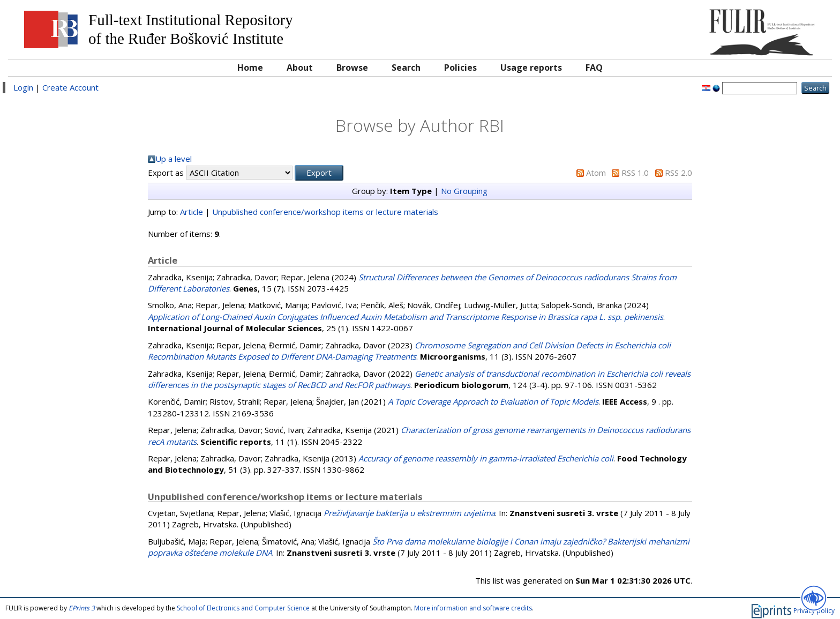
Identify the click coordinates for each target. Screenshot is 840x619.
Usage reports (531, 68)
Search (406, 68)
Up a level (174, 159)
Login (23, 87)
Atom (596, 173)
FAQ (594, 68)
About (300, 68)
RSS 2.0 (678, 173)
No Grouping (464, 191)
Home (250, 68)
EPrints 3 (82, 608)
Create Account (70, 87)
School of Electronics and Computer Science (243, 608)
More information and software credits (473, 608)
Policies (460, 68)
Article (192, 212)
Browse (352, 68)
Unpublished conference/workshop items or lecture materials (325, 212)
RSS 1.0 (635, 173)
